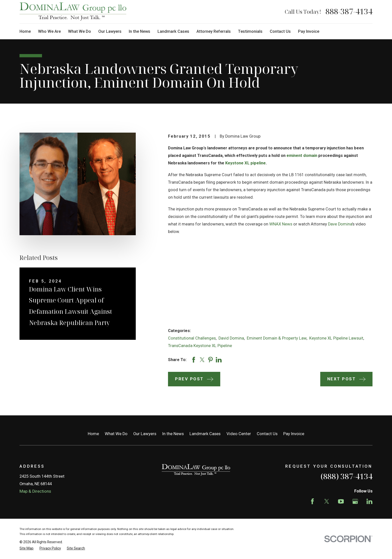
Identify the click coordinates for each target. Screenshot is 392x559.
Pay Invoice (294, 434)
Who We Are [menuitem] (49, 31)
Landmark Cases (205, 434)
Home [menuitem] (25, 31)
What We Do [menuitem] (79, 31)
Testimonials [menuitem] (250, 31)
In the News (173, 434)
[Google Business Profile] (355, 501)
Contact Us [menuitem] (280, 31)
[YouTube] (341, 501)
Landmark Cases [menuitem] (173, 31)
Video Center (239, 434)
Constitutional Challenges (192, 338)
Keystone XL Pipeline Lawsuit (336, 338)
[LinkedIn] (369, 501)
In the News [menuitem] (139, 31)
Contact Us (267, 434)
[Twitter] (327, 501)
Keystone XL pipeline (245, 163)
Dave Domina (340, 224)
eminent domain (302, 156)
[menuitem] (26, 548)
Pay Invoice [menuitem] (309, 31)
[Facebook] (312, 501)
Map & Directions (35, 491)
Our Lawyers (145, 434)
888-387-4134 (349, 12)
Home (93, 434)
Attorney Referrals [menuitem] (214, 31)
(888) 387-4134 (346, 476)
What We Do (116, 434)
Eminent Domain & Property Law (277, 338)
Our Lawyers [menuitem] (110, 31)
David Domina (231, 338)
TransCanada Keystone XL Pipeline (200, 346)
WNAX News (281, 224)
